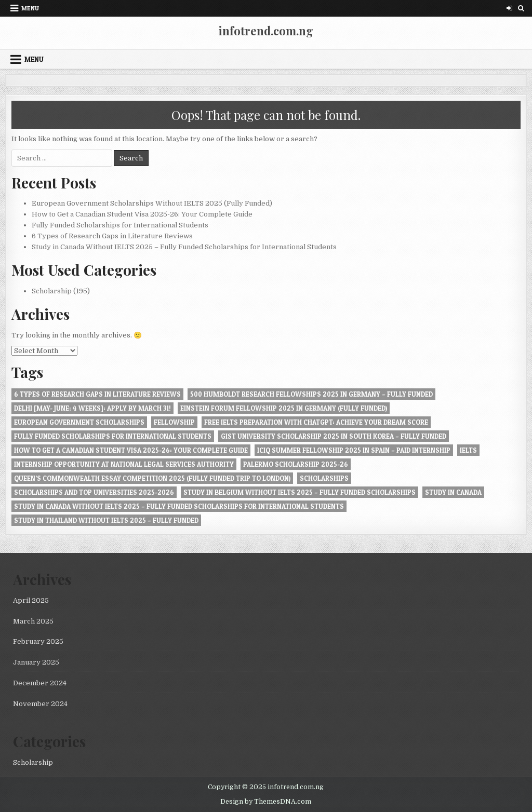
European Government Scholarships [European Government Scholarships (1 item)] (79, 422)
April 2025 (31, 600)
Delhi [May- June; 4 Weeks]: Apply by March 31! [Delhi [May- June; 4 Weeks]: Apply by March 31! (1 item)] (92, 408)
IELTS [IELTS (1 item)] (468, 450)
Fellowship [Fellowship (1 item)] (174, 422)
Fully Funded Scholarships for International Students (120, 225)
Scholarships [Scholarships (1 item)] (324, 478)
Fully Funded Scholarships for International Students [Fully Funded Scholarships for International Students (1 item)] (113, 436)
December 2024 (40, 683)
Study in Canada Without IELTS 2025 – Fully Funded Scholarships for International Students (184, 247)
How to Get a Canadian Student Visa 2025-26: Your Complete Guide (142, 214)
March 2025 (33, 621)
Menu (30, 8)
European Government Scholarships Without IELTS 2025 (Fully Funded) (152, 203)
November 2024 (40, 704)
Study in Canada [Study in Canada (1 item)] (453, 492)
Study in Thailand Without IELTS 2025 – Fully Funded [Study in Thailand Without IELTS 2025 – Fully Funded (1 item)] (106, 520)
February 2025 (38, 641)
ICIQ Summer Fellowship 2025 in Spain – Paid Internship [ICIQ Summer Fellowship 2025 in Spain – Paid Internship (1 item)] (354, 450)
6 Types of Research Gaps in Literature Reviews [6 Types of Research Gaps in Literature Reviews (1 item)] (97, 394)
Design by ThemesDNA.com (266, 802)
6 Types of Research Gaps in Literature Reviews (112, 236)
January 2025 (36, 662)
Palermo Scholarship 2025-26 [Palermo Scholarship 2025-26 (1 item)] (296, 464)
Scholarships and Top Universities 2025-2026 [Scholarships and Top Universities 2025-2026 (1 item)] (94, 492)
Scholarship (52, 291)
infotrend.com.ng (266, 31)
